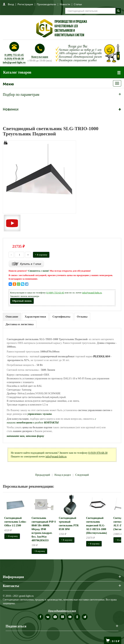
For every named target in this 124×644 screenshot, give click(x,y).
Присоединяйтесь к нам (62, 611)
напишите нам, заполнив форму (25, 436)
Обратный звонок (22, 301)
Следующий (82, 475)
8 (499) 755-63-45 (14, 55)
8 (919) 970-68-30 (14, 59)
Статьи (78, 4)
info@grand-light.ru (14, 62)
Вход (11, 4)
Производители (46, 4)
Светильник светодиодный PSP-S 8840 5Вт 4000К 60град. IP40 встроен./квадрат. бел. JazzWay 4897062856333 (44, 529)
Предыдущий (43, 475)
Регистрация (25, 4)
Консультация (40, 57)
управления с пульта (40, 414)
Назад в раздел (63, 475)
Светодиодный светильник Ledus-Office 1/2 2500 (15, 522)
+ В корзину (41, 255)
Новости (65, 4)
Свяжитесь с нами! (38, 271)
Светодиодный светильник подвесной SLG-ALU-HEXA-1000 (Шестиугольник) (97, 525)
